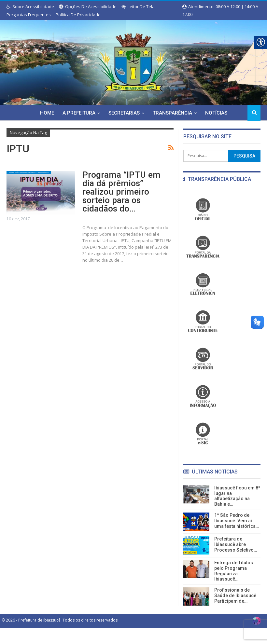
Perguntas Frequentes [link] (29, 15)
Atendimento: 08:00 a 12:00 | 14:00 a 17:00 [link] (220, 7)
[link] (133, 61)
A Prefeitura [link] (66, 113)
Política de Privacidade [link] (78, 15)
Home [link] (33, 113)
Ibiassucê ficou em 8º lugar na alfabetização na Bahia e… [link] (237, 496)
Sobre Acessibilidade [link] (30, 7)
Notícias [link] (206, 113)
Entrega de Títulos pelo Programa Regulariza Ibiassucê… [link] (234, 571)
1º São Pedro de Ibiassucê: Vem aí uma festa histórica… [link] (237, 521)
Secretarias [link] (112, 113)
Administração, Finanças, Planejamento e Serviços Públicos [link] (32, 175)
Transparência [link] (161, 113)
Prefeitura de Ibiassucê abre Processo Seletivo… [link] (236, 544)
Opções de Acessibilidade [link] (88, 7)
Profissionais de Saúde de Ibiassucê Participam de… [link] (235, 596)
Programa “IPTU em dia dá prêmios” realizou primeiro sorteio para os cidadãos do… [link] (128, 182)
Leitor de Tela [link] (138, 7)
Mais (231, 113)
